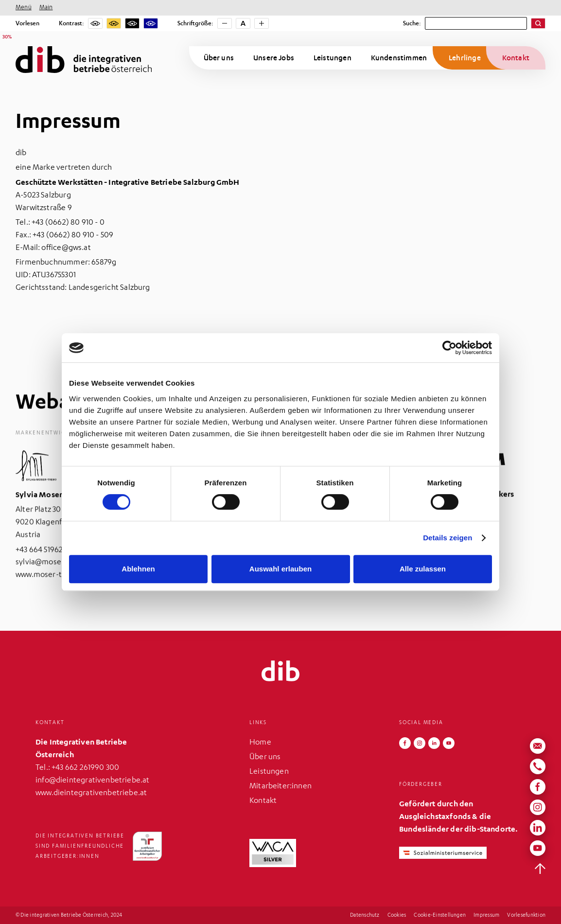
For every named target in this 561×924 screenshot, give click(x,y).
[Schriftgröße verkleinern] (225, 23)
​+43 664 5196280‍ (44, 560)
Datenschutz (365, 916)
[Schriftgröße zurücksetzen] (243, 23)
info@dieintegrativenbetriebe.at (93, 781)
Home (260, 743)
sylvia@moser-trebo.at (56, 572)
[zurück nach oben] (540, 869)
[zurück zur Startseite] (280, 671)
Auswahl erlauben (280, 569)
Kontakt (516, 58)
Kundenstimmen (399, 58)
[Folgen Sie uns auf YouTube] (449, 743)
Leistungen (333, 58)
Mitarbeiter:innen (280, 787)
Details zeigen (447, 538)
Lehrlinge (465, 58)
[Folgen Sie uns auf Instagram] (420, 743)
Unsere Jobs (274, 58)
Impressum (486, 916)
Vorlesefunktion (526, 916)
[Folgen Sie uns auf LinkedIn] (434, 743)
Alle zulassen (423, 569)
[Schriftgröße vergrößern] (262, 23)
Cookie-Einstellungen (440, 916)
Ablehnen (138, 569)
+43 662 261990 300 (85, 768)
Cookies (397, 916)
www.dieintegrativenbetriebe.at (91, 794)
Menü (24, 8)
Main (46, 8)
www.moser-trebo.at (51, 585)
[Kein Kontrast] (95, 23)
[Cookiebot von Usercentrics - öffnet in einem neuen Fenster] (449, 348)
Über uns (219, 58)
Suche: (412, 23)
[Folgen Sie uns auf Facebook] (405, 743)
